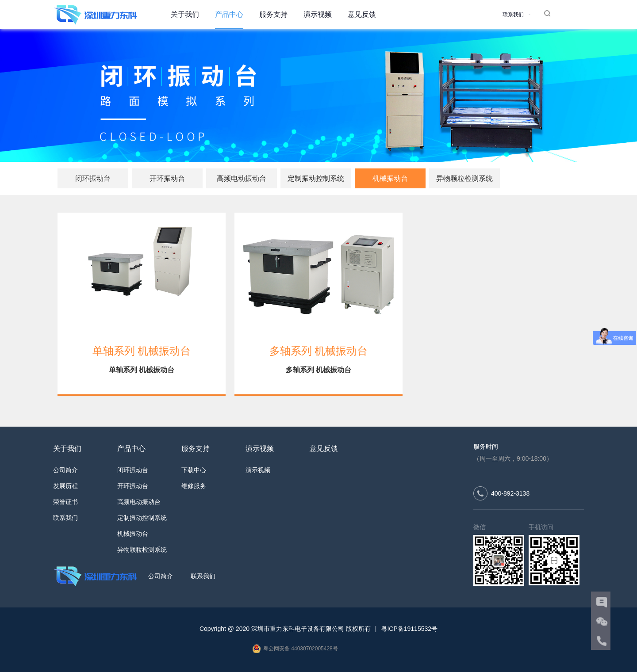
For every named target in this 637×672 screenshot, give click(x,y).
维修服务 (194, 486)
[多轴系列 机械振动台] (318, 266)
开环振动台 (167, 178)
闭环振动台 (93, 178)
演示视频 (318, 14)
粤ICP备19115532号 (409, 629)
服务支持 (273, 14)
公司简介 (65, 470)
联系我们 (65, 518)
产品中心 (229, 14)
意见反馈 (362, 14)
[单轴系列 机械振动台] (142, 266)
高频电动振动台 (242, 178)
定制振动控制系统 (316, 178)
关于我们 (185, 14)
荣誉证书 (65, 502)
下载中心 (194, 470)
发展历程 (65, 486)
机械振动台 (390, 178)
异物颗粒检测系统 (464, 178)
